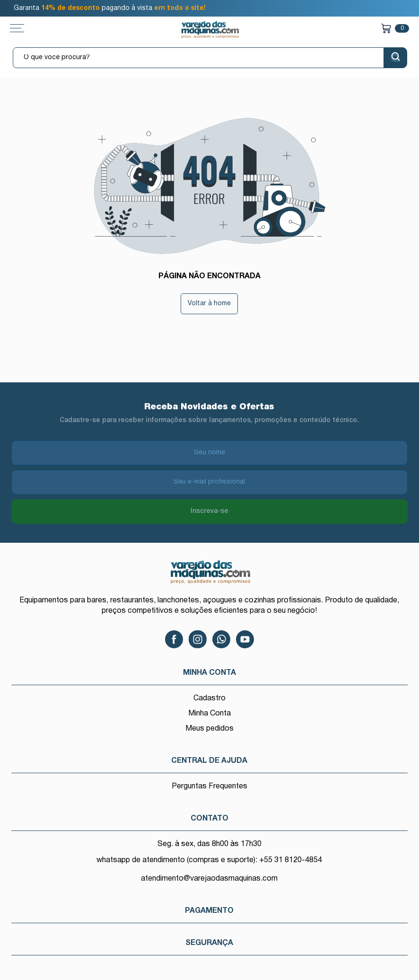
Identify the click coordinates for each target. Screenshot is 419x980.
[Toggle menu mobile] (26, 28)
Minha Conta (209, 714)
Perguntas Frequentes (209, 786)
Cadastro (209, 698)
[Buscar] (395, 58)
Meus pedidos (209, 729)
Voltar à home (209, 304)
